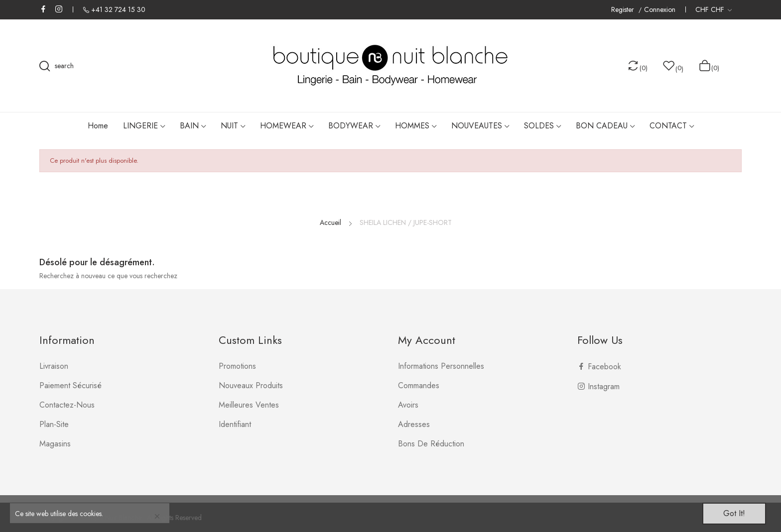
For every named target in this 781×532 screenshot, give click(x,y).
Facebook (43, 9)
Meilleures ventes (249, 405)
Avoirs (408, 405)
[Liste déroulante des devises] (714, 9)
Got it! (734, 513)
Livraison (54, 366)
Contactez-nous (67, 405)
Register (624, 10)
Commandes (419, 385)
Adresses (414, 424)
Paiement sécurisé (70, 385)
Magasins (55, 444)
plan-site (54, 424)
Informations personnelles (441, 366)
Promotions (237, 366)
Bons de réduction (431, 444)
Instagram (59, 9)
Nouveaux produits (251, 385)
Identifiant (235, 424)
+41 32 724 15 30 (118, 9)
